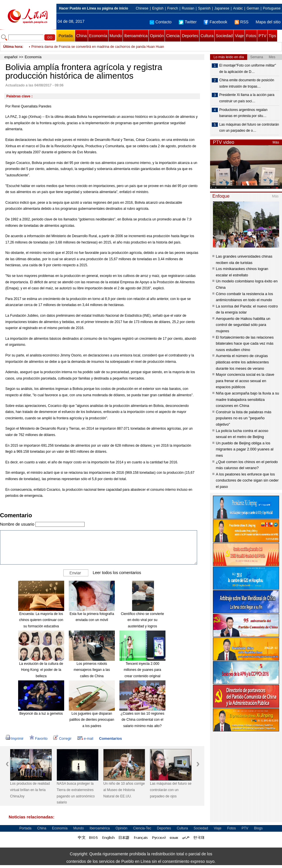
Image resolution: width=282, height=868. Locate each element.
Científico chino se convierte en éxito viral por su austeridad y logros (142, 620)
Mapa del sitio (268, 22)
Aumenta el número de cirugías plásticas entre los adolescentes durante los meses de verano (242, 362)
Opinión (157, 36)
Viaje (239, 36)
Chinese (142, 8)
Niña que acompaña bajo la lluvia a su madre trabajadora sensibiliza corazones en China (247, 399)
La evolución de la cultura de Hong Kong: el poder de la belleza (41, 670)
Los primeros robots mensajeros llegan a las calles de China (92, 670)
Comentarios (110, 738)
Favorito (38, 739)
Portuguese (272, 8)
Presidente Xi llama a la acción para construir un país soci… (247, 98)
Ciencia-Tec (142, 828)
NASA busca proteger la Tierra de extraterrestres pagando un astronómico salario (76, 793)
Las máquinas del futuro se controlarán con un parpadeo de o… (249, 128)
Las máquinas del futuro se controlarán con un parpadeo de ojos (171, 790)
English (158, 8)
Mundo (116, 36)
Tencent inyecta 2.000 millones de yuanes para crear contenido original (142, 670)
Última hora (13, 47)
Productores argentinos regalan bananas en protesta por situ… (243, 113)
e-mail (85, 739)
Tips (273, 36)
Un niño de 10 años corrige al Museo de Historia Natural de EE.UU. (124, 790)
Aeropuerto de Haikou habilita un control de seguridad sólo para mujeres (243, 325)
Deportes (190, 36)
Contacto (161, 22)
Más (276, 142)
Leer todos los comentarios (117, 573)
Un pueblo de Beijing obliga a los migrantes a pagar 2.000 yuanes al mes (245, 449)
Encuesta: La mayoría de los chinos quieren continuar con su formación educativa (41, 620)
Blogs (258, 828)
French (173, 8)
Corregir (62, 739)
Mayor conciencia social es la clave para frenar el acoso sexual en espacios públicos (245, 381)
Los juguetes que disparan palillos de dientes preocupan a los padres (92, 720)
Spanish (204, 8)
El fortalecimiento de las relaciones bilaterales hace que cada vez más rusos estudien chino (245, 344)
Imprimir (15, 739)
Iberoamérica (136, 36)
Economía (98, 36)
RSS (242, 22)
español (11, 57)
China (82, 36)
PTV (262, 36)
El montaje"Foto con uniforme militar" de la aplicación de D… (248, 69)
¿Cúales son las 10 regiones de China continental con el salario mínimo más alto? (142, 720)
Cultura (207, 36)
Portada (65, 36)
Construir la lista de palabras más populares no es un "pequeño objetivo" (244, 418)
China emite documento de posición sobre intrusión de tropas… (247, 83)
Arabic (238, 8)
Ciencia (173, 36)
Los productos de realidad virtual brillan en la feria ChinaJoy (30, 790)
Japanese (222, 8)
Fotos (251, 36)
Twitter (188, 22)
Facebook (215, 22)
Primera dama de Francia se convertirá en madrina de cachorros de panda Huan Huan (98, 47)
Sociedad (224, 36)
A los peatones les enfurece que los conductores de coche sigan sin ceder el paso (247, 480)
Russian (188, 8)
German (253, 8)
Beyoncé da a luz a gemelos (41, 714)
